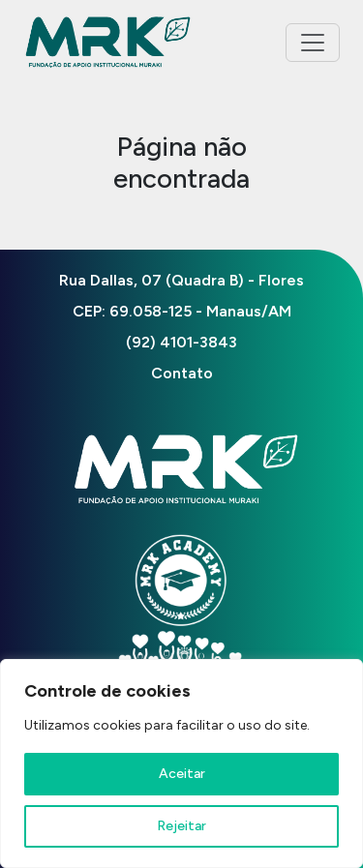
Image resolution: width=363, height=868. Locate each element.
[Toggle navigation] (313, 43)
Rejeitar (181, 826)
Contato (182, 373)
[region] (181, 763)
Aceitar (182, 774)
